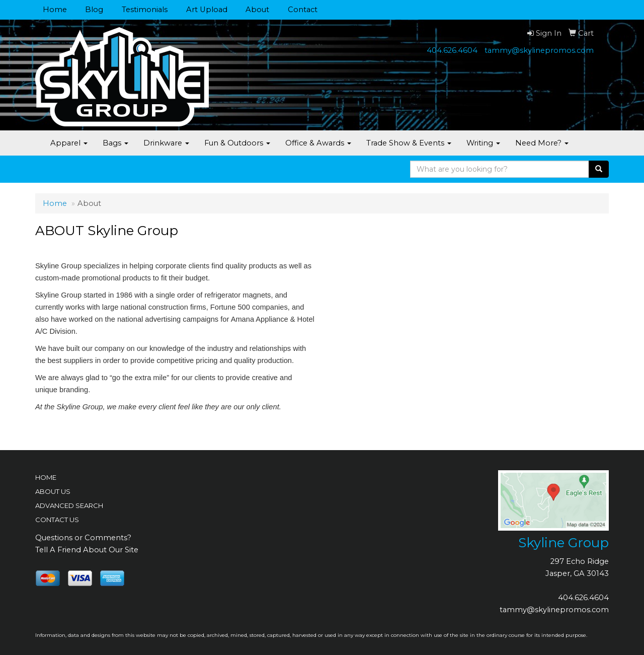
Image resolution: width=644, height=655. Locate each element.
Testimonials (145, 10)
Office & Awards (318, 143)
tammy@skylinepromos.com (539, 50)
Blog (94, 10)
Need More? (542, 143)
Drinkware (166, 143)
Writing (483, 143)
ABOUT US (53, 491)
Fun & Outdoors (237, 143)
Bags (115, 143)
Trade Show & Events (409, 143)
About (257, 10)
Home (55, 10)
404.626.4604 (452, 50)
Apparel (69, 143)
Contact (303, 10)
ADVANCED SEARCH (69, 505)
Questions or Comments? (83, 538)
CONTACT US (57, 520)
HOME (46, 477)
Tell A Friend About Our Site (87, 550)
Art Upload (207, 10)
